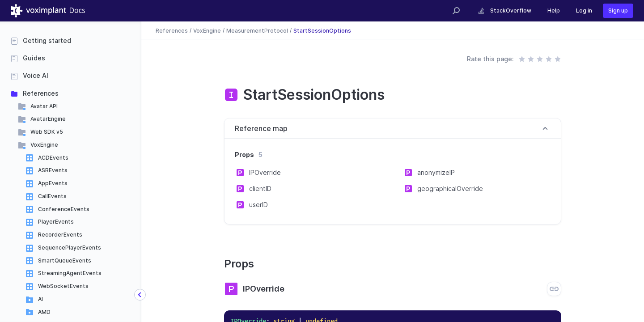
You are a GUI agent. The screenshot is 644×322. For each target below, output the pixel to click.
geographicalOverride (450, 189)
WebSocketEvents (63, 286)
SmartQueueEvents (65, 261)
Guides (34, 58)
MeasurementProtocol (257, 30)
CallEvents (52, 196)
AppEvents (53, 183)
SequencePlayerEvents (70, 248)
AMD (44, 312)
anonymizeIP (436, 172)
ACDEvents (53, 158)
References (41, 93)
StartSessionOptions (322, 30)
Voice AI (36, 75)
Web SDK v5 (47, 132)
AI (40, 299)
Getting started (47, 40)
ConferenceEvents (64, 209)
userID (258, 205)
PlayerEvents (56, 222)
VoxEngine (44, 145)
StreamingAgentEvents (70, 273)
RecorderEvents (60, 235)
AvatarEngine (48, 119)
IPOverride (265, 172)
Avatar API (44, 106)
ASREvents (53, 170)
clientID (260, 189)
